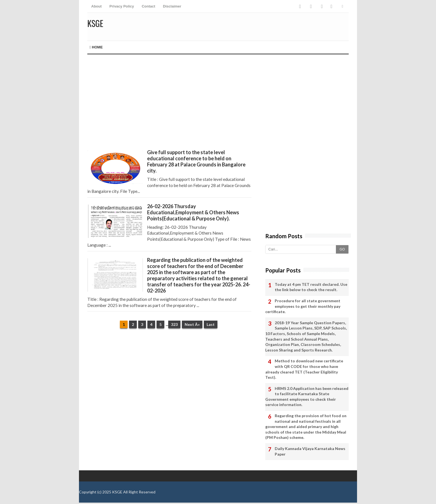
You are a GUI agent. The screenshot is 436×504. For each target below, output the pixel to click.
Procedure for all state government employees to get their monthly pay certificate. (303, 306)
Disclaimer (172, 6)
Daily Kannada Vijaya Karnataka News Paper (310, 451)
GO (342, 249)
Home (96, 47)
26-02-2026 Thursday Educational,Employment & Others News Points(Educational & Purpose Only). (193, 212)
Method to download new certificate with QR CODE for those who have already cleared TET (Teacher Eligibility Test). (304, 369)
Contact (148, 6)
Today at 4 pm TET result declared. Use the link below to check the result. (311, 287)
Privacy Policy (122, 6)
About (96, 6)
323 (174, 324)
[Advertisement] (169, 102)
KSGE (117, 492)
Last (211, 324)
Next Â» (192, 324)
